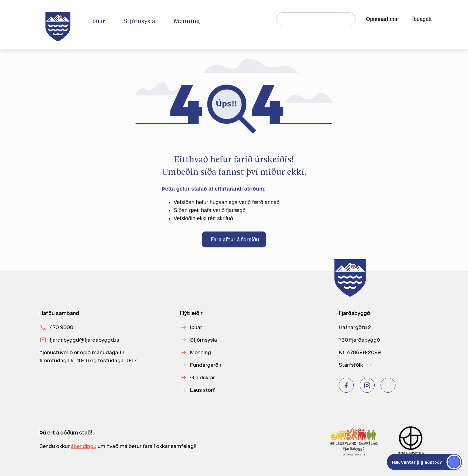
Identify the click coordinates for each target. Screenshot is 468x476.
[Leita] (349, 19)
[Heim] (59, 25)
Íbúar (196, 327)
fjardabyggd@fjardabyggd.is (84, 340)
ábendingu (84, 446)
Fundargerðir (206, 365)
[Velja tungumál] (452, 19)
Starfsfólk (351, 365)
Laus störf (203, 390)
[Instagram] (367, 385)
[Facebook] (346, 385)
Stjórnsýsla (204, 340)
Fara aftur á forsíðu (235, 241)
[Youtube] (388, 385)
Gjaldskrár (203, 377)
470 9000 (61, 327)
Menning (201, 352)
